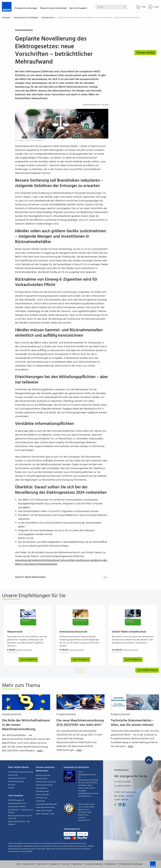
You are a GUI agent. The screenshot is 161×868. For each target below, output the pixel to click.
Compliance (55, 864)
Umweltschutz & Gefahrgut (26, 18)
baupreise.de (41, 779)
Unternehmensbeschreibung (21, 772)
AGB (18, 864)
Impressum (42, 864)
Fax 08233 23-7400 (122, 786)
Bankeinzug (70, 834)
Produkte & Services (17, 778)
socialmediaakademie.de (46, 804)
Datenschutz (28, 864)
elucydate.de (41, 788)
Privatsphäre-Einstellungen (131, 864)
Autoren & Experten (94, 864)
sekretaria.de (41, 798)
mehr (42, 751)
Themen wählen (145, 53)
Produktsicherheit (12, 715)
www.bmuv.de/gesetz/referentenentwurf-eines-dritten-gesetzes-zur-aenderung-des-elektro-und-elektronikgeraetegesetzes (61, 562)
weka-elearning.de (44, 811)
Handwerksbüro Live (17, 803)
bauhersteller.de (43, 775)
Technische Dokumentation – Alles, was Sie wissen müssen (132, 723)
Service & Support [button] (78, 9)
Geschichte (13, 775)
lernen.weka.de (42, 795)
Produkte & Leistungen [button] (26, 9)
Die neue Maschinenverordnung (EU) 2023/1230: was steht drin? (80, 723)
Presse (11, 788)
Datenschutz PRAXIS (17, 807)
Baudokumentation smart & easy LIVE (20, 817)
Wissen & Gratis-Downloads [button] (53, 9)
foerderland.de (42, 791)
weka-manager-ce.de (45, 814)
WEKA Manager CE (16, 800)
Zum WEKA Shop (148, 670)
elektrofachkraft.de (44, 785)
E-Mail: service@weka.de (125, 792)
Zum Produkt (29, 660)
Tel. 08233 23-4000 (122, 782)
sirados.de (40, 801)
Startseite (6, 18)
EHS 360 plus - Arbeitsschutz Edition (21, 811)
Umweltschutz (48, 18)
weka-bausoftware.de (45, 807)
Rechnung (82, 834)
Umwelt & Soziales (16, 782)
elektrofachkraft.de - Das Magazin (19, 823)
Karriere (12, 785)
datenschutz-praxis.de (46, 782)
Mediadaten (111, 864)
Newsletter (77, 864)
